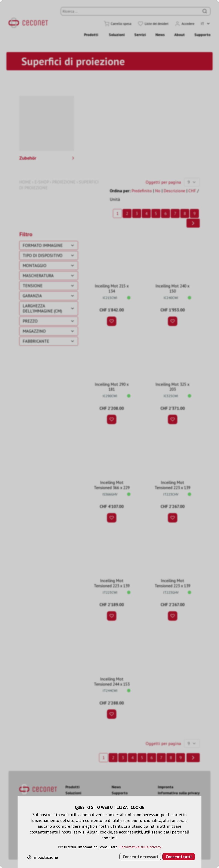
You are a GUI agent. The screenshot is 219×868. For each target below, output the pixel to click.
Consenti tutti (179, 857)
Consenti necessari (140, 857)
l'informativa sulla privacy (140, 847)
